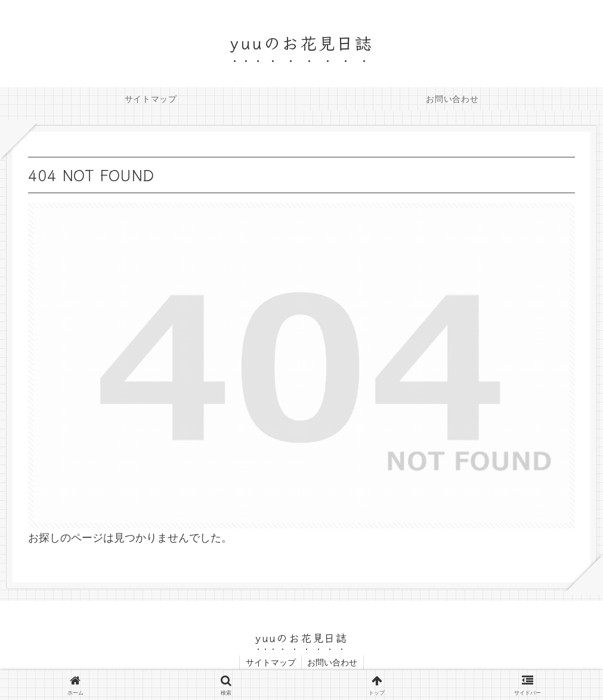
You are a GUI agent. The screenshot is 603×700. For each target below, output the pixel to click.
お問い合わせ (333, 662)
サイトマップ (270, 662)
